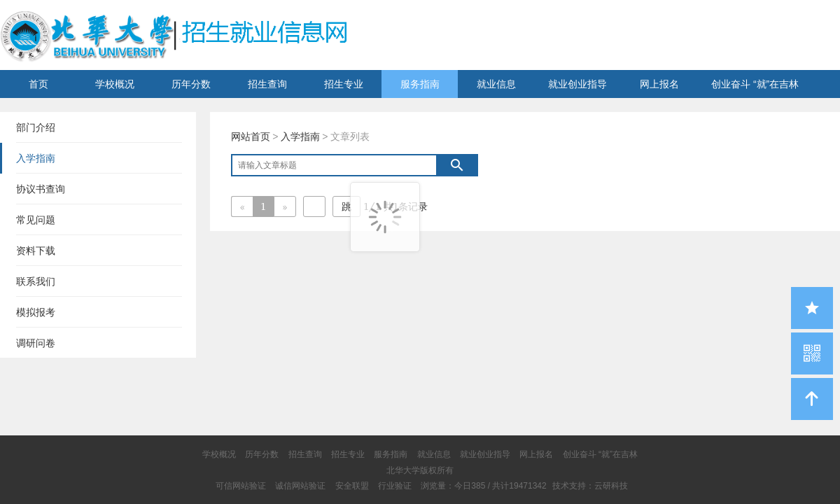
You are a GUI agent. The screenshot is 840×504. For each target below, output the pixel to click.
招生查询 (267, 84)
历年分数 (191, 84)
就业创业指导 (577, 84)
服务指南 (420, 84)
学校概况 (115, 84)
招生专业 (344, 84)
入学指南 (300, 136)
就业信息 (496, 84)
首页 (38, 84)
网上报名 (659, 84)
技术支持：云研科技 (590, 486)
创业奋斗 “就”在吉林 (755, 84)
